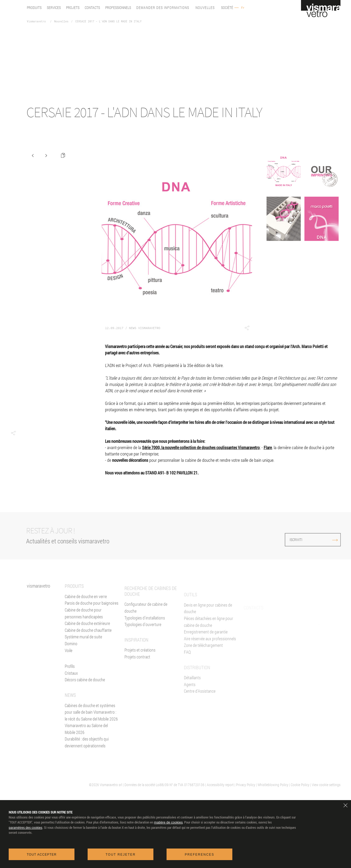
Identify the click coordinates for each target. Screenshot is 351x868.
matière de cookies (168, 822)
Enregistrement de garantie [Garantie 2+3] (206, 649)
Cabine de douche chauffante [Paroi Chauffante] (88, 636)
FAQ (187, 669)
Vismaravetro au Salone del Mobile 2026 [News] (86, 735)
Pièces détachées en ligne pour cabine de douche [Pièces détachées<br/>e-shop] (209, 639)
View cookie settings (326, 785)
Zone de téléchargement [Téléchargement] (203, 663)
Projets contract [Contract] (137, 673)
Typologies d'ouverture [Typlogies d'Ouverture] (143, 641)
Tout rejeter (121, 855)
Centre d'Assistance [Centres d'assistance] (200, 708)
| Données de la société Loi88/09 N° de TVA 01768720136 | (165, 785)
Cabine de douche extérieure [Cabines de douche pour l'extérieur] (87, 630)
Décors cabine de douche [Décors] (85, 686)
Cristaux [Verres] (71, 679)
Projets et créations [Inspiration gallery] (140, 666)
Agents (190, 702)
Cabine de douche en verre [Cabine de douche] (86, 603)
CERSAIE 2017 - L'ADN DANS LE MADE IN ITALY (108, 22)
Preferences (199, 855)
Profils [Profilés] (70, 673)
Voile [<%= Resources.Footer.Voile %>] (69, 657)
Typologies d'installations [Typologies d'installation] (145, 634)
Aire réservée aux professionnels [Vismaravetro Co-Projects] (210, 656)
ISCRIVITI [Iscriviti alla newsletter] (303, 540)
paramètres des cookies (25, 828)
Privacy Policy (246, 785)
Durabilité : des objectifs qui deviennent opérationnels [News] (87, 749)
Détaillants (192, 695)
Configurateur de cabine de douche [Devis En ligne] (146, 624)
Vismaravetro (36, 22)
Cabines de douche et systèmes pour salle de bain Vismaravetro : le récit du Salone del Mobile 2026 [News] (91, 718)
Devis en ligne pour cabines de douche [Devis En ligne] (208, 626)
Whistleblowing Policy (273, 785)
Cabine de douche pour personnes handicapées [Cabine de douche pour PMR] (84, 620)
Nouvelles (205, 8)
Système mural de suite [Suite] (83, 643)
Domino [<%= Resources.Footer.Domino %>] (71, 650)
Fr (243, 8)
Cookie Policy (300, 785)
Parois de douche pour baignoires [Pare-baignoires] (92, 610)
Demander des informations (163, 8)
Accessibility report (220, 785)
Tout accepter (42, 855)
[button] (13, 433)
